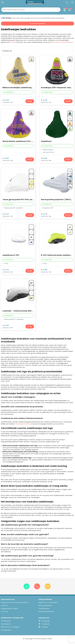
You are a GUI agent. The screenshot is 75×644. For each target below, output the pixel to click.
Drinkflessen (6, 621)
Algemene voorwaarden (48, 602)
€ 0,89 (46, 271)
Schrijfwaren (6, 624)
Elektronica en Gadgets (10, 627)
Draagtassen (6, 630)
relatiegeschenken (23, 424)
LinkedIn (43, 627)
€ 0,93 (8, 327)
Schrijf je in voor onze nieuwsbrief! (15, 602)
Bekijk (30, 101)
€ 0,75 (8, 271)
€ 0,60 (46, 159)
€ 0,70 (8, 215)
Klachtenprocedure (46, 612)
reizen (13, 42)
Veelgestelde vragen (9, 609)
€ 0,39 (46, 101)
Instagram (44, 621)
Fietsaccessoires (36, 18)
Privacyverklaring (45, 605)
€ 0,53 (8, 159)
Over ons (5, 612)
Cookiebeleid (44, 609)
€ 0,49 (8, 101)
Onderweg (23, 18)
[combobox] (29, 10)
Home (15, 18)
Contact (4, 605)
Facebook (44, 624)
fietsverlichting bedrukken (62, 42)
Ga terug (6, 18)
